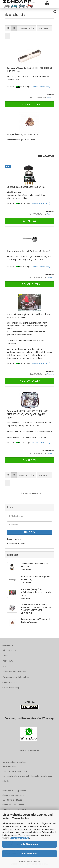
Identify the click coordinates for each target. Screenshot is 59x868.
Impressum (7, 661)
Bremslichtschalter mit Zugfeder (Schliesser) (29, 251)
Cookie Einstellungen (12, 688)
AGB (4, 666)
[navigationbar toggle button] (55, 4)
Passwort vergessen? (17, 544)
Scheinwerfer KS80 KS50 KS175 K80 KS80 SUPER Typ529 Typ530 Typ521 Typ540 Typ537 (28, 414)
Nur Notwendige (29, 854)
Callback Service (10, 682)
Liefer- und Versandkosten (14, 672)
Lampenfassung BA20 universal (23, 134)
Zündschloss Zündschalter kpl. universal (27, 187)
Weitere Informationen (30, 862)
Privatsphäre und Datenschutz (16, 677)
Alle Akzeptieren (29, 844)
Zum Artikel (29, 221)
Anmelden (30, 532)
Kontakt (6, 656)
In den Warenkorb (30, 104)
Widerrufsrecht (9, 650)
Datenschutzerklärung (19, 838)
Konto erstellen (14, 539)
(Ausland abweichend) (40, 87)
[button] (8, 28)
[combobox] (27, 28)
